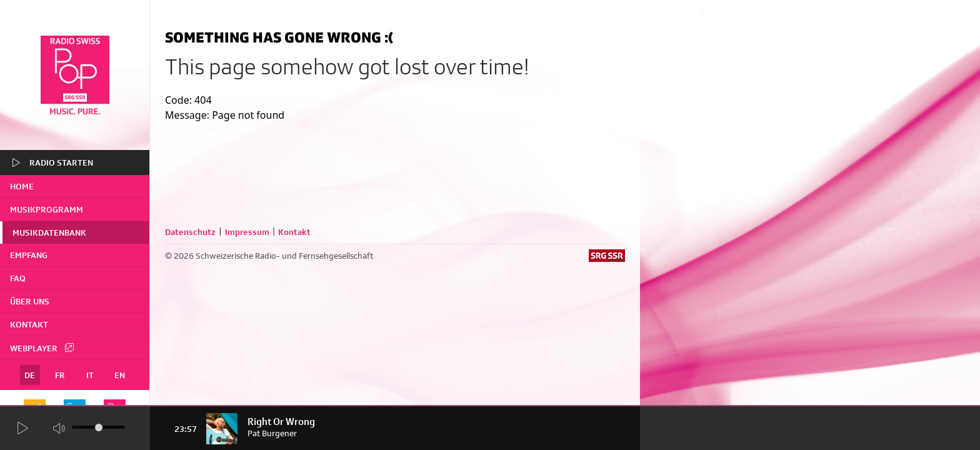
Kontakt (29, 324)
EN (120, 375)
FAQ (18, 278)
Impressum (247, 232)
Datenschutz (190, 232)
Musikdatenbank (49, 232)
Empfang (29, 255)
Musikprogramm (47, 209)
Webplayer (42, 347)
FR (60, 375)
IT (90, 375)
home (22, 186)
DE (30, 375)
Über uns (30, 301)
